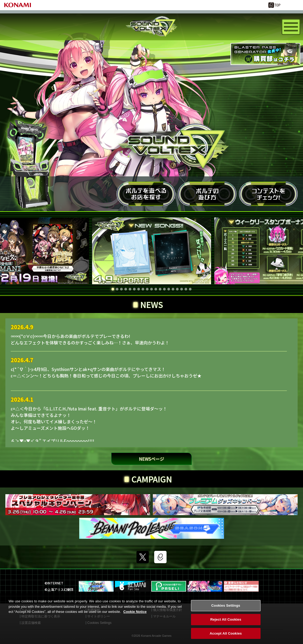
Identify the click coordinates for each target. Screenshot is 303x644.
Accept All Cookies (226, 638)
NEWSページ (151, 459)
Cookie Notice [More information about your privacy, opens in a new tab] (135, 617)
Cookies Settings (226, 611)
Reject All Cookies (226, 625)
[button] (113, 289)
